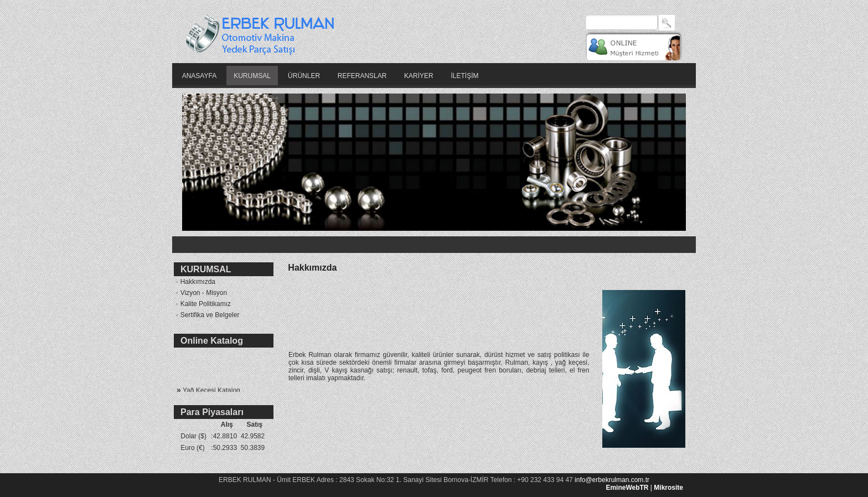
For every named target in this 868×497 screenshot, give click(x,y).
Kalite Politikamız (202, 304)
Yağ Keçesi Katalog (208, 392)
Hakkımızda (195, 282)
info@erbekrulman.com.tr (612, 480)
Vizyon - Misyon (200, 293)
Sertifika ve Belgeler (206, 315)
